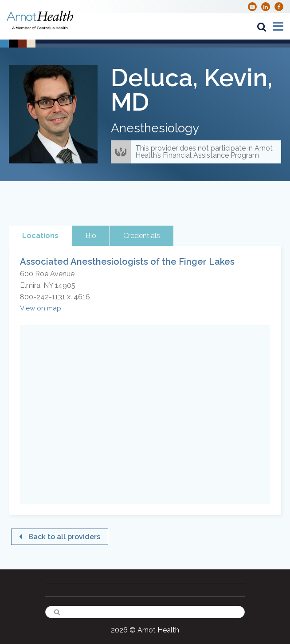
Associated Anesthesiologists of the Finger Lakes (127, 262)
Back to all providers (64, 537)
